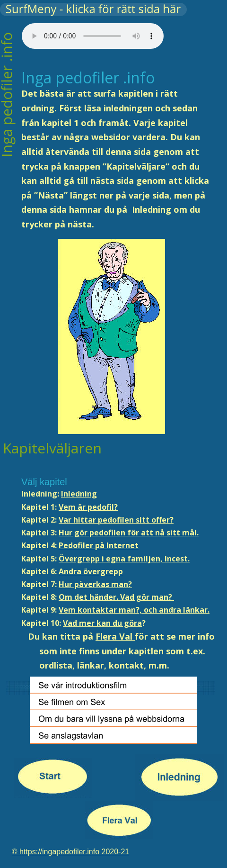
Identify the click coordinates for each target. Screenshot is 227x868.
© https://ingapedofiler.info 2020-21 (70, 852)
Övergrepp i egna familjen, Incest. (124, 559)
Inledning (79, 494)
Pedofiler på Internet (99, 545)
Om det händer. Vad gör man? (116, 597)
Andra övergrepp (91, 571)
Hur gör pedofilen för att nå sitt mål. (129, 533)
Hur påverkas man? (95, 584)
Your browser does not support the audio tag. (93, 36)
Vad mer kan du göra (102, 623)
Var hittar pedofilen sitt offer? (116, 520)
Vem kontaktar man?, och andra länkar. (134, 610)
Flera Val (115, 636)
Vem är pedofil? (88, 507)
